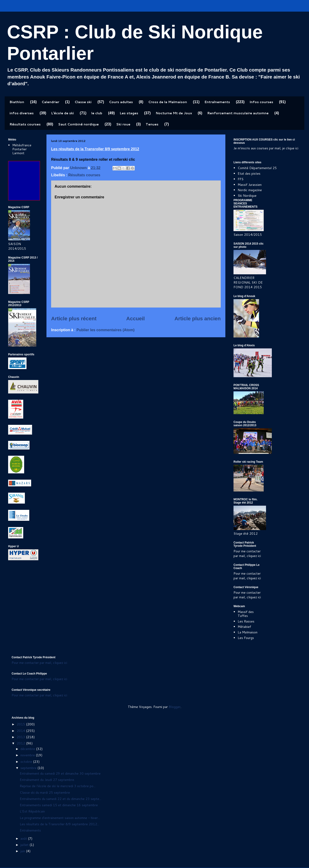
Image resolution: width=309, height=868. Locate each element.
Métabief (244, 627)
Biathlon (17, 102)
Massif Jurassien (250, 185)
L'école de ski (62, 113)
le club (97, 113)
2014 (21, 731)
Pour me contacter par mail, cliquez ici (247, 554)
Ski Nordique (247, 196)
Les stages (129, 113)
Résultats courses (25, 124)
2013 (21, 737)
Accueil (135, 319)
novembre (28, 755)
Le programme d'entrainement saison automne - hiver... (60, 818)
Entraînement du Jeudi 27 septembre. (47, 780)
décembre (28, 749)
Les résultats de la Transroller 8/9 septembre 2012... (59, 824)
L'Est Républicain (32, 811)
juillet (25, 845)
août (24, 839)
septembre (29, 768)
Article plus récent (74, 319)
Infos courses (261, 102)
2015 (21, 724)
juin (23, 851)
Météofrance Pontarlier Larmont (22, 149)
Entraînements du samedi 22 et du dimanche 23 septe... (61, 799)
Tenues (152, 124)
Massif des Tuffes (246, 614)
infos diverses (22, 113)
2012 (21, 743)
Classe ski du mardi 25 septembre (45, 793)
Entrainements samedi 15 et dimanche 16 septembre (59, 805)
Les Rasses (246, 621)
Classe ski (83, 102)
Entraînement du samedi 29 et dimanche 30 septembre (60, 773)
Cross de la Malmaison (168, 102)
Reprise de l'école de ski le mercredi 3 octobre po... (58, 786)
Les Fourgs (246, 638)
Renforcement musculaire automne (238, 113)
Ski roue (123, 124)
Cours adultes (121, 102)
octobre (27, 762)
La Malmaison (248, 632)
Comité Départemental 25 (257, 168)
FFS (241, 179)
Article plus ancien (198, 319)
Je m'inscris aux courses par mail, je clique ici (266, 148)
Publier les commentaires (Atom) (105, 330)
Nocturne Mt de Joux (174, 113)
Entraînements (217, 102)
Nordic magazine (250, 190)
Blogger (175, 707)
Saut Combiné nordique (78, 124)
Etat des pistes (249, 174)
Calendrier (50, 102)
